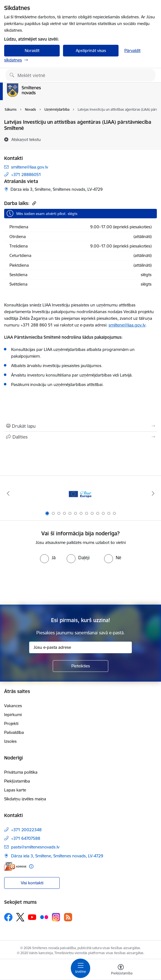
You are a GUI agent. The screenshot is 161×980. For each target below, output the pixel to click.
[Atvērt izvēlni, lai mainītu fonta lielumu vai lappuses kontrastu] (121, 970)
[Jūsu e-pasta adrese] (80, 647)
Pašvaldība (14, 732)
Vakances (13, 706)
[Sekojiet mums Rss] (68, 917)
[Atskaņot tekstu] (26, 139)
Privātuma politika (21, 772)
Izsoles (10, 741)
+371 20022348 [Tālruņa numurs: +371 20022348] (26, 830)
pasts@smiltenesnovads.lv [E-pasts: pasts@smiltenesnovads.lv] (35, 847)
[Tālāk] (153, 493)
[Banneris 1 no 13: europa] (80, 493)
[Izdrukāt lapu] (80, 426)
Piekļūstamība (17, 781)
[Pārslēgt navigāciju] (80, 968)
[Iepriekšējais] (8, 493)
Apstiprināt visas (91, 50)
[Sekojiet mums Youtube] (32, 917)
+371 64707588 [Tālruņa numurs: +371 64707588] (26, 838)
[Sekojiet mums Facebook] (8, 917)
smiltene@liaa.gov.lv (127, 325)
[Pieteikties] (80, 666)
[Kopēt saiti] (33, 203)
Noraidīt (32, 50)
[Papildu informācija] (31, 866)
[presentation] (80, 584)
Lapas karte (15, 790)
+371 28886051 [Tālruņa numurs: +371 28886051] (26, 175)
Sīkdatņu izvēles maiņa (25, 799)
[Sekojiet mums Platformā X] (20, 917)
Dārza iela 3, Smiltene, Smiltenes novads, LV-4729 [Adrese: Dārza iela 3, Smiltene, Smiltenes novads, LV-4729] (57, 856)
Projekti (11, 723)
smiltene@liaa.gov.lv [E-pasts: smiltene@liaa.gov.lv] (30, 167)
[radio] (48, 558)
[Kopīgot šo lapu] (80, 437)
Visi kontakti (32, 883)
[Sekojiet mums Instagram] (56, 917)
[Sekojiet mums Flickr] (44, 917)
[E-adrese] (15, 866)
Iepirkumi (13, 715)
